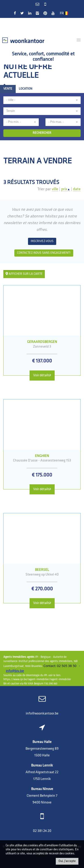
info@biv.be (15, 671)
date (77, 189)
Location (26, 89)
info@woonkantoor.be (42, 714)
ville (55, 189)
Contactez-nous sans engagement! (44, 253)
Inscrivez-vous (42, 241)
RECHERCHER (42, 133)
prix (66, 189)
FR (64, 13)
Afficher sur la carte (24, 274)
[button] (42, 100)
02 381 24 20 (42, 831)
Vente (8, 89)
